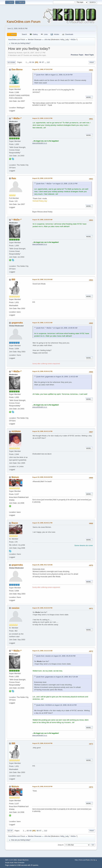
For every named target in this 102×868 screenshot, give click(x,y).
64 (33, 62)
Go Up (10, 831)
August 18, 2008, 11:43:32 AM (42, 323)
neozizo (15, 608)
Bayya (15, 523)
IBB (13, 280)
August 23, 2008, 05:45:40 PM (42, 743)
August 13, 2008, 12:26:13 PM (42, 118)
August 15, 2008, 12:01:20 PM (42, 178)
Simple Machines (23, 860)
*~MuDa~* (73, 40)
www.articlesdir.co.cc (40, 143)
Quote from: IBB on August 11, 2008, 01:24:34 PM (54, 75)
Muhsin (15, 477)
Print (92, 62)
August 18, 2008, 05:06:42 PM (42, 371)
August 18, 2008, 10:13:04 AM (42, 279)
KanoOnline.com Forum (23, 22)
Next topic (89, 55)
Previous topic (77, 55)
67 (43, 62)
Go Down (11, 62)
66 (40, 62)
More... (89, 97)
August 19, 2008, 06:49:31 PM (42, 523)
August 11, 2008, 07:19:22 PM (42, 69)
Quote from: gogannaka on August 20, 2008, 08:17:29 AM (57, 677)
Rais (14, 178)
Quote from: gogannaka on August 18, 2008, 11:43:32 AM (57, 377)
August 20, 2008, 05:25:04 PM (42, 608)
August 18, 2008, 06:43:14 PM (42, 431)
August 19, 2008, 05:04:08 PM (42, 477)
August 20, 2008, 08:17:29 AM (42, 565)
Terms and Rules (84, 860)
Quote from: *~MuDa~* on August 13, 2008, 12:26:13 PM (57, 184)
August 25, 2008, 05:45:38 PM (42, 786)
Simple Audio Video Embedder (15, 863)
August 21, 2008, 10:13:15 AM (42, 651)
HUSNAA (16, 431)
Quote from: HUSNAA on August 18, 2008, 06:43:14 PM (56, 705)
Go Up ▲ (94, 860)
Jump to (61, 845)
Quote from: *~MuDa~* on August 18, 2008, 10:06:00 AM (57, 328)
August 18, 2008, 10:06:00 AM (42, 220)
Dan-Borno (17, 70)
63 (30, 62)
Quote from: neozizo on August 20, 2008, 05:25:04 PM (56, 656)
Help (76, 860)
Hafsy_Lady (64, 40)
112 (48, 62)
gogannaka (17, 323)
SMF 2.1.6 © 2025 (11, 860)
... (28, 62)
